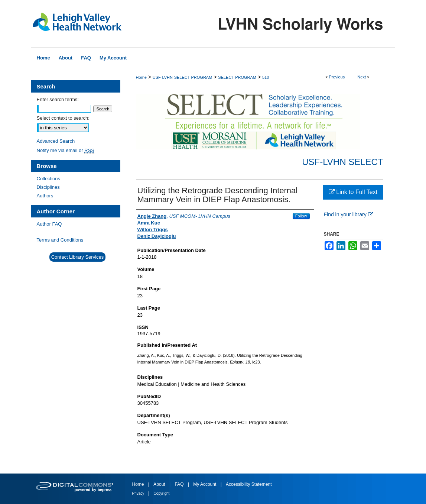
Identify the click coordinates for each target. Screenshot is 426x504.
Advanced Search (56, 141)
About (160, 484)
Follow (301, 216)
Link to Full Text (353, 192)
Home (141, 77)
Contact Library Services (78, 257)
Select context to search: (63, 118)
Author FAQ (49, 224)
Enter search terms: (58, 99)
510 (266, 77)
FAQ (180, 484)
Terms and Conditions (60, 240)
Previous (337, 77)
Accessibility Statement (249, 484)
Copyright (162, 493)
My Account (205, 484)
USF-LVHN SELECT (342, 162)
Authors (45, 196)
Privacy (139, 493)
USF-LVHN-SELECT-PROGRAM (183, 77)
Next (362, 77)
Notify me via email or (66, 150)
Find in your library (349, 214)
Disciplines (48, 187)
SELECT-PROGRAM (237, 77)
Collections (49, 179)
